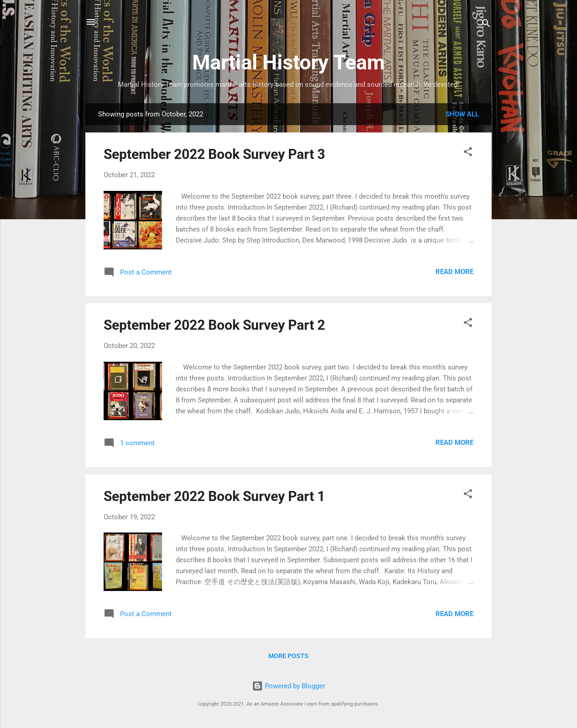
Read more (454, 272)
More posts (288, 656)
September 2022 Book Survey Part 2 (214, 325)
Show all (462, 114)
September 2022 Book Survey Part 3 (214, 154)
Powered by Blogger (288, 686)
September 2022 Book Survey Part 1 (214, 496)
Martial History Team (288, 62)
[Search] (486, 25)
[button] (468, 153)
